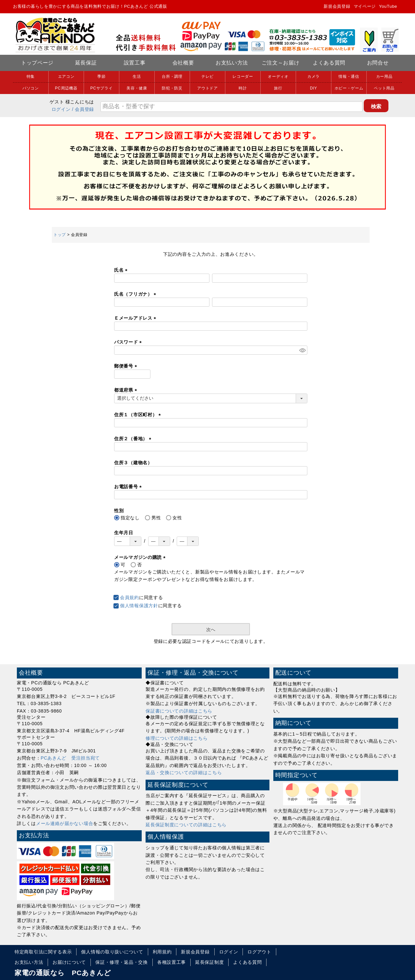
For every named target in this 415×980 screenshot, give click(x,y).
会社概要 (183, 63)
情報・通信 (349, 77)
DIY (314, 88)
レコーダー (243, 77)
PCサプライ (102, 88)
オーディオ (278, 77)
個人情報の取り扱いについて (112, 952)
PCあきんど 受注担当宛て (71, 758)
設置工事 (135, 63)
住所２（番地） (134, 439)
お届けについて (69, 962)
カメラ (314, 77)
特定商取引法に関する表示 (43, 952)
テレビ (207, 77)
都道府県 (127, 390)
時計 (243, 88)
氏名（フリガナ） (136, 294)
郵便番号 (127, 366)
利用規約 (162, 952)
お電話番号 (129, 487)
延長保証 (86, 63)
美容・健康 (137, 88)
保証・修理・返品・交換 (122, 962)
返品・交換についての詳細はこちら (184, 773)
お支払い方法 (232, 63)
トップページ (37, 63)
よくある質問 (329, 63)
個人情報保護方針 (139, 606)
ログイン (61, 109)
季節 (101, 77)
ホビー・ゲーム (349, 88)
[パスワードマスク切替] (302, 350)
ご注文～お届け (281, 63)
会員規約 (130, 597)
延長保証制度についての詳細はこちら (186, 825)
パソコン (31, 88)
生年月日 (124, 533)
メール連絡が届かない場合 (65, 823)
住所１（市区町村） (139, 415)
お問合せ (378, 63)
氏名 (122, 270)
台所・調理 (172, 77)
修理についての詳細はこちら (177, 738)
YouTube (388, 6)
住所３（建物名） (133, 463)
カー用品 (384, 77)
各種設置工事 (172, 962)
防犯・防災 (172, 88)
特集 (31, 77)
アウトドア (207, 88)
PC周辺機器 (66, 88)
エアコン (66, 77)
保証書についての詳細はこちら (179, 711)
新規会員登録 (337, 6)
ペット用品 (384, 88)
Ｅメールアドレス (136, 318)
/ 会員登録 (83, 109)
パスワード (129, 342)
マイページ (365, 6)
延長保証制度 (209, 962)
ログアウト (259, 952)
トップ (60, 235)
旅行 (278, 88)
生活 (137, 77)
